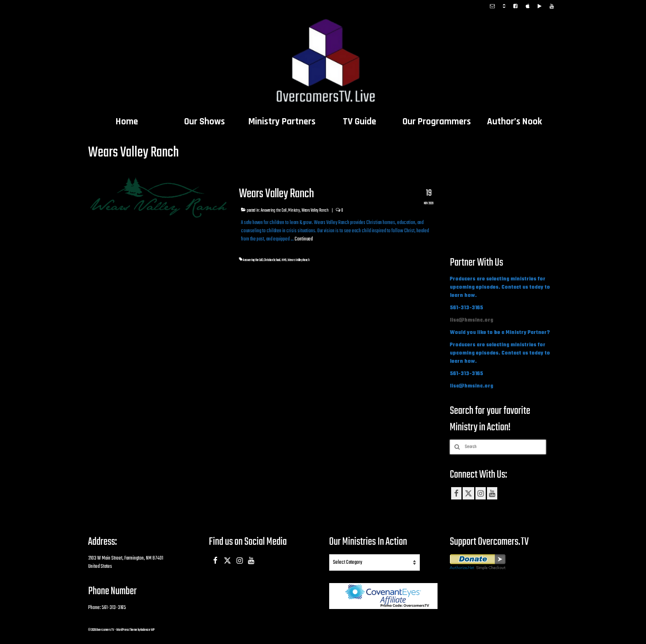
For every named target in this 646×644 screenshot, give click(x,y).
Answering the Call (274, 210)
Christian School (272, 260)
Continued (304, 239)
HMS (284, 260)
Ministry (294, 210)
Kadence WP (147, 630)
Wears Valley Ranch (315, 210)
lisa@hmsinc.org (472, 320)
